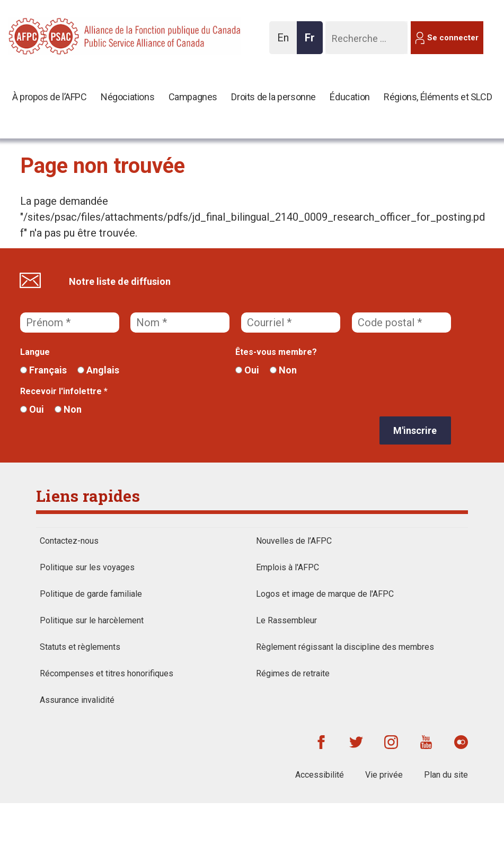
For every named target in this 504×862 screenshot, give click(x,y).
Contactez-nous (69, 541)
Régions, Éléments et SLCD (438, 97)
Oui (247, 370)
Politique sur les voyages (87, 567)
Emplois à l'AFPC (288, 567)
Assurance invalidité (77, 700)
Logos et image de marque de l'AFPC (325, 594)
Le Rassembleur (286, 620)
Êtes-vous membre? (276, 352)
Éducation (350, 97)
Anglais (98, 370)
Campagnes (193, 97)
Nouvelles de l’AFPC (294, 541)
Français (43, 370)
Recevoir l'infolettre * (64, 391)
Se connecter (453, 38)
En (286, 43)
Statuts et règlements (80, 647)
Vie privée (384, 775)
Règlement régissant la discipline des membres (345, 647)
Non (283, 370)
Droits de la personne (273, 97)
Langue (35, 352)
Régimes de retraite (293, 673)
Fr (313, 43)
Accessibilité (320, 775)
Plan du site (446, 775)
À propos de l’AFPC (50, 97)
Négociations (127, 97)
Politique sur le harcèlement (92, 620)
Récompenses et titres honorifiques (107, 673)
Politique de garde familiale (91, 594)
